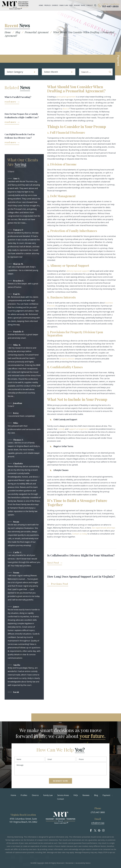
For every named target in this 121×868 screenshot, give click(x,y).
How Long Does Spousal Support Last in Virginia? (82, 576)
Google (99, 830)
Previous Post (60, 584)
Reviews (77, 5)
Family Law (64, 5)
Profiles (48, 5)
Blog (83, 5)
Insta (103, 830)
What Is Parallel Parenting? (18, 97)
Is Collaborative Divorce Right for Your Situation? (81, 555)
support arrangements (79, 429)
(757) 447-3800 (98, 812)
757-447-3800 (110, 7)
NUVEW (33, 863)
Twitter (95, 830)
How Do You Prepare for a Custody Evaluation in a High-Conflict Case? (22, 116)
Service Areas (63, 795)
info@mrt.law (98, 823)
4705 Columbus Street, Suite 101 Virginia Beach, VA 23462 (23, 820)
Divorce (55, 5)
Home (41, 5)
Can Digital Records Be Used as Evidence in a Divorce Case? (20, 136)
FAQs (71, 5)
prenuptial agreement (66, 97)
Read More (10, 102)
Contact (90, 5)
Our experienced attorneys (103, 528)
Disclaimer (70, 863)
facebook (91, 830)
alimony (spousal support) (78, 271)
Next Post (53, 563)
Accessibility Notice (83, 863)
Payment (106, 795)
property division (67, 359)
